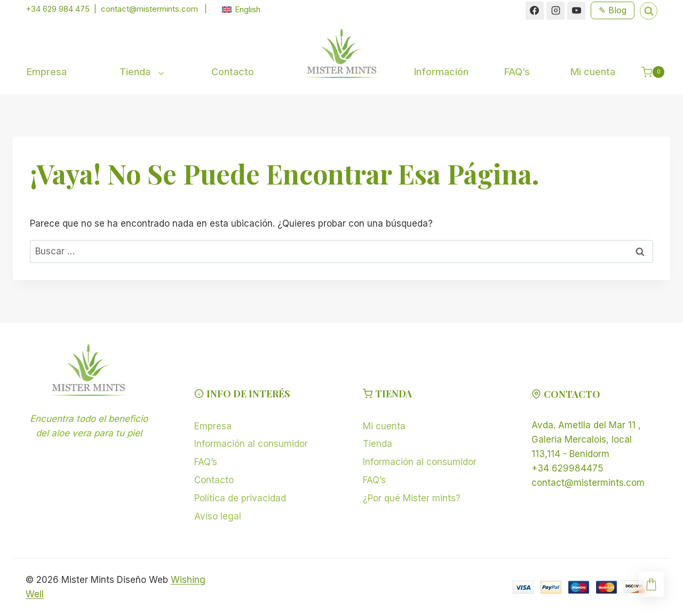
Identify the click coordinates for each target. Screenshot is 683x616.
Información (441, 72)
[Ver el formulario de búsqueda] (649, 11)
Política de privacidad (240, 498)
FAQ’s (517, 72)
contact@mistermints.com (149, 9)
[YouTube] (576, 11)
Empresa (47, 72)
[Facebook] (535, 11)
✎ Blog (613, 10)
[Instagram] (555, 11)
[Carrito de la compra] (657, 72)
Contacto (233, 72)
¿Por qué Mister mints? (412, 498)
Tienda (378, 444)
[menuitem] (241, 9)
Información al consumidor (251, 444)
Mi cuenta (593, 72)
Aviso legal (218, 516)
